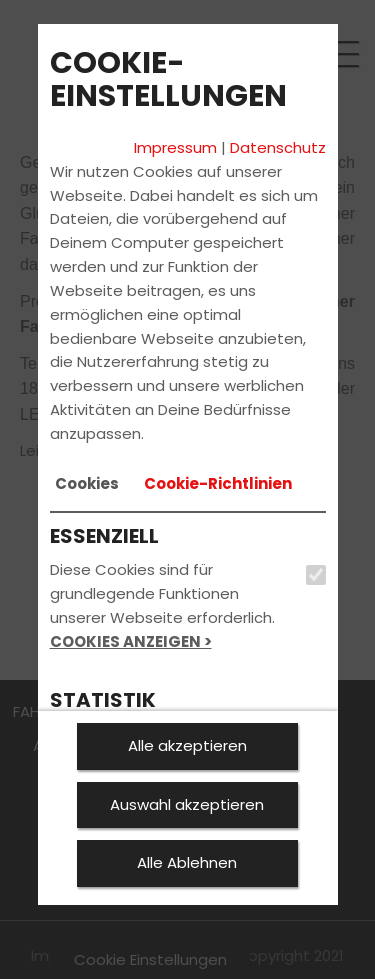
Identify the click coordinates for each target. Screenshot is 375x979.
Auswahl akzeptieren (187, 804)
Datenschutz (278, 147)
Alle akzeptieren (187, 745)
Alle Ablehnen (187, 862)
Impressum (175, 147)
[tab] (87, 484)
